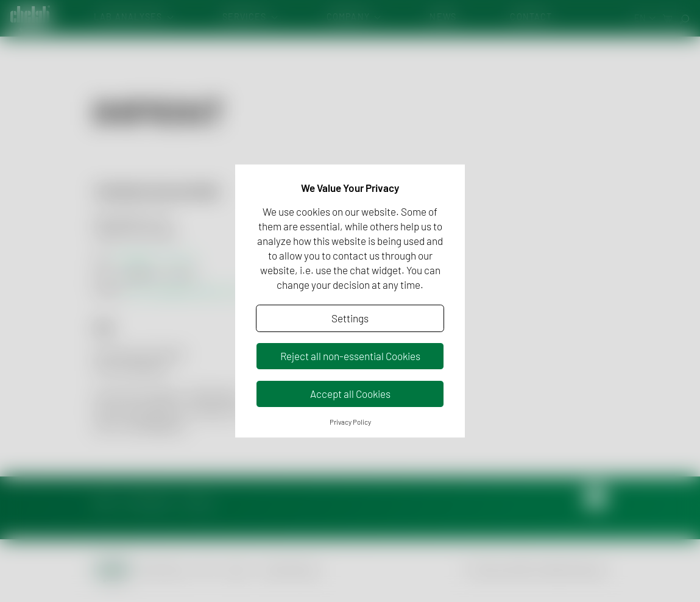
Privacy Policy (350, 422)
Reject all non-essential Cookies (350, 356)
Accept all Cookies (350, 394)
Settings (350, 318)
